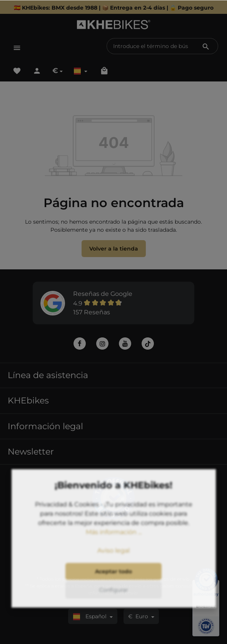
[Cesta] (104, 71)
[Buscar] (206, 46)
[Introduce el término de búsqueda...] (151, 46)
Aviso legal (113, 576)
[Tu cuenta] (37, 71)
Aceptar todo (113, 597)
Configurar (114, 616)
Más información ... (114, 558)
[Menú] (17, 48)
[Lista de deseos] (17, 71)
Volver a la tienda (114, 249)
